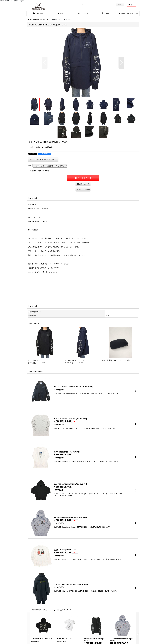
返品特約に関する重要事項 (39, 171)
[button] (106, 14)
